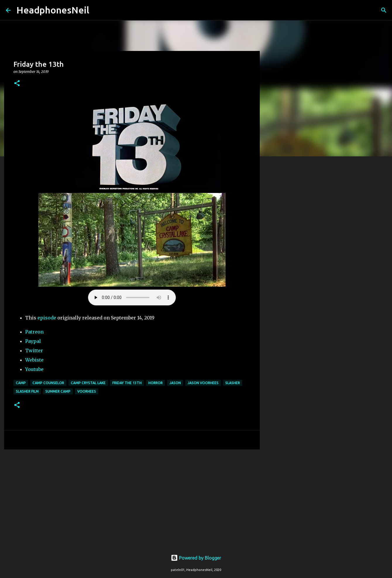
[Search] (97, 10)
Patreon (34, 332)
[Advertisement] (132, 499)
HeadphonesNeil (53, 10)
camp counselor (48, 383)
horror (155, 383)
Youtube (34, 369)
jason (175, 383)
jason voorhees (203, 383)
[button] (17, 84)
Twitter (34, 350)
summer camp (58, 391)
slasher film (27, 391)
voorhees (87, 391)
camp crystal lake (88, 383)
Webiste (34, 360)
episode (47, 318)
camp (21, 383)
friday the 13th (127, 383)
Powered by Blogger (196, 558)
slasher (233, 383)
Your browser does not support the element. (132, 297)
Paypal (33, 341)
